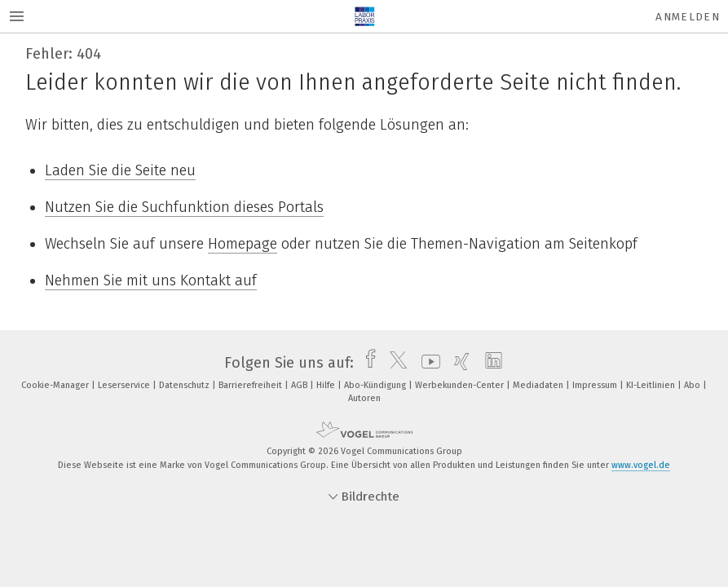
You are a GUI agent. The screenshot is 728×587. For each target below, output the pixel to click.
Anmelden (688, 17)
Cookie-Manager (56, 385)
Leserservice (125, 385)
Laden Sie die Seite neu (120, 170)
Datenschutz (185, 385)
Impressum (596, 385)
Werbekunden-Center (461, 385)
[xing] (458, 363)
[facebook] (366, 363)
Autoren (364, 398)
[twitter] (394, 363)
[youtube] (427, 363)
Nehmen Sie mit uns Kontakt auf (151, 280)
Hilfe (327, 385)
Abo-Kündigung (376, 385)
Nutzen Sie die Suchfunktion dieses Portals (184, 207)
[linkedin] (490, 363)
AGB (300, 385)
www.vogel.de (641, 465)
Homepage (243, 244)
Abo (693, 385)
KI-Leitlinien (652, 385)
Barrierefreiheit (251, 385)
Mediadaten (539, 385)
